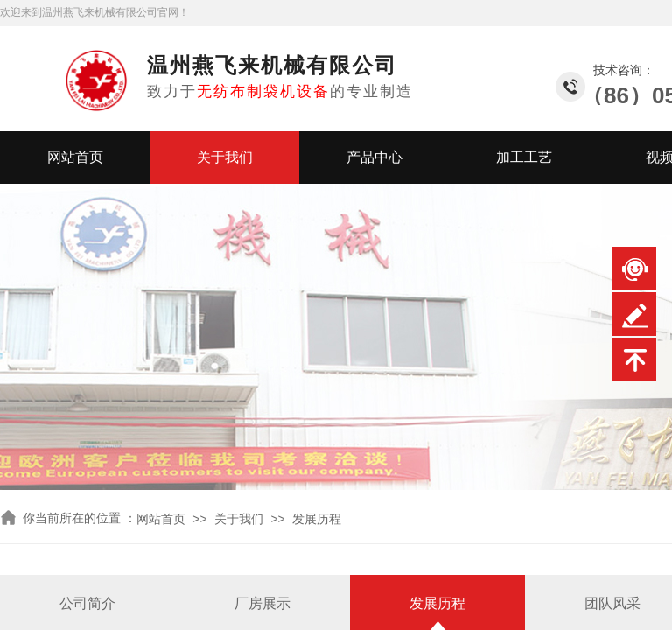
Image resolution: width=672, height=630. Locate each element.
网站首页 (75, 157)
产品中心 (374, 157)
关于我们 (225, 157)
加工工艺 (524, 157)
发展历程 (317, 519)
